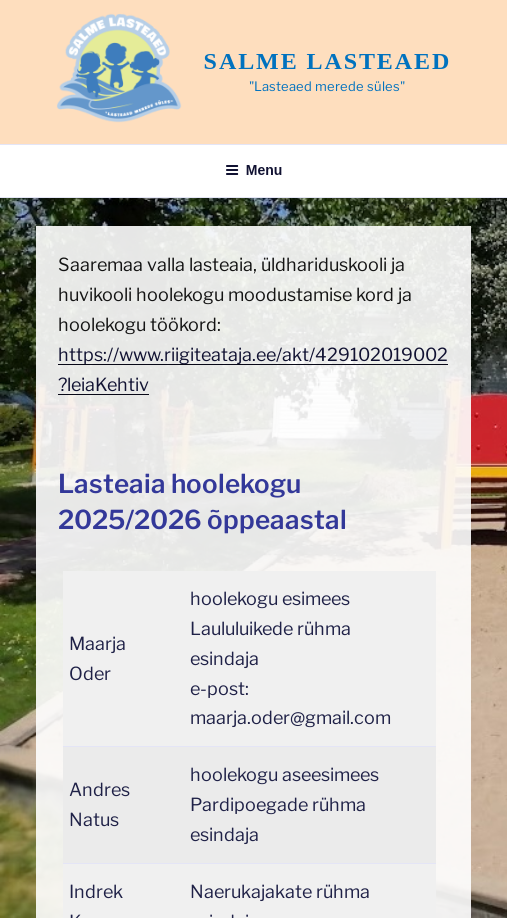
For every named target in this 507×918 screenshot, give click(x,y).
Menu (254, 170)
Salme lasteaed (328, 61)
